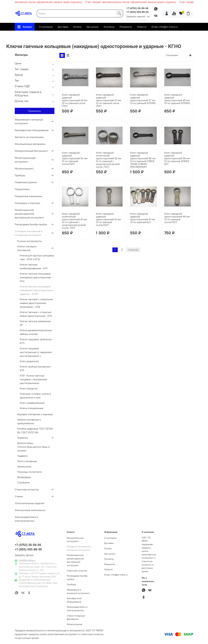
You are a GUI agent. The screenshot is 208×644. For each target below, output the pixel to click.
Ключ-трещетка (29, 388)
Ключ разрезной (29, 361)
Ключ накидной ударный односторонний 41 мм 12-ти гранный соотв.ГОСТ (108, 219)
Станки (19, 496)
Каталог (25, 27)
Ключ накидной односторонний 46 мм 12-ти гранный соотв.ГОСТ (177, 218)
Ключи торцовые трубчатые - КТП (36, 341)
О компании (46, 27)
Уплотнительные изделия (29, 503)
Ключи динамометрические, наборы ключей (36, 332)
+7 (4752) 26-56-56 (137, 8)
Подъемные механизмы (28, 196)
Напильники (24, 466)
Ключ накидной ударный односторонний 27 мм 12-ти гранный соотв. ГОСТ (109, 100)
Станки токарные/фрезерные (76, 617)
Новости (142, 27)
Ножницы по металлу (30, 472)
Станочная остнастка (27, 489)
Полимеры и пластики (27, 203)
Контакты (109, 27)
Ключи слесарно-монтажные (112, 35)
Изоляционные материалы (30, 144)
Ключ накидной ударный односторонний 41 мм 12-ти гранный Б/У (143, 218)
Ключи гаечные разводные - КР (36, 323)
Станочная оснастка (77, 571)
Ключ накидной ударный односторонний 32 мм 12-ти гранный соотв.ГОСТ (75, 158)
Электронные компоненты (30, 510)
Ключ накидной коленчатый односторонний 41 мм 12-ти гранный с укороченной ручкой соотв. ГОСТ (74, 221)
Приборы (20, 175)
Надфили (22, 456)
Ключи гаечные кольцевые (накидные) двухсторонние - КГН (36, 277)
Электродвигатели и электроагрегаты (26, 519)
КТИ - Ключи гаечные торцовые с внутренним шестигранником (33, 379)
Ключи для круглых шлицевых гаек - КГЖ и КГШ (37, 257)
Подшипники (22, 189)
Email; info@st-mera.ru (165, 27)
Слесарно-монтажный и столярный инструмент (63, 35)
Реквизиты (126, 27)
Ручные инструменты (29, 241)
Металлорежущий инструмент (25, 160)
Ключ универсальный (32, 403)
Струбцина (23, 482)
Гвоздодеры (24, 477)
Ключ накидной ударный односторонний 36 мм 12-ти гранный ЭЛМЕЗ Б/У (177, 158)
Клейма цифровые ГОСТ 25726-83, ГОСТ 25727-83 (35, 430)
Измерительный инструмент (75, 540)
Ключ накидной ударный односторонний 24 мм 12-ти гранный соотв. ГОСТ (75, 100)
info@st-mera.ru (27, 560)
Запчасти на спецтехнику (29, 137)
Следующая (133, 250)
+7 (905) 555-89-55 (137, 12)
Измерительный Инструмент (31, 151)
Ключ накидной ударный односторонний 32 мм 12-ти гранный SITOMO (177, 99)
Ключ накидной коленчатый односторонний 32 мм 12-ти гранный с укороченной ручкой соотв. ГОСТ (109, 160)
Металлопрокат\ (24, 168)
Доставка (63, 27)
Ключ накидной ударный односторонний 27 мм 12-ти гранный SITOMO (143, 99)
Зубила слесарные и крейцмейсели (29, 421)
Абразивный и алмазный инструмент (29, 121)
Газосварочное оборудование (32, 130)
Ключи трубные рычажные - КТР (36, 368)
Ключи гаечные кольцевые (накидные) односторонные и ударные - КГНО (37, 290)
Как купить (93, 27)
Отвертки (23, 438)
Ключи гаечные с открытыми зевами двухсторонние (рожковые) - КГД (36, 303)
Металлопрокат (75, 624)
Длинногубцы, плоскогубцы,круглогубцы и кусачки (33, 447)
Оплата (77, 27)
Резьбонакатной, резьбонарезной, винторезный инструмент (29, 214)
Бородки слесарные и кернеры (35, 414)
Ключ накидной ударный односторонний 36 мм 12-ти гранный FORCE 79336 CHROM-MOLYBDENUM (143, 160)
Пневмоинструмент (26, 182)
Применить (34, 111)
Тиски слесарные (27, 461)
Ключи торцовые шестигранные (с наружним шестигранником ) (36, 352)
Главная (25, 35)
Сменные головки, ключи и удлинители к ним (35, 396)
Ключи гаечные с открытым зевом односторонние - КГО (36, 314)
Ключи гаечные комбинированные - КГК (34, 266)
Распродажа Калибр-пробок (31, 224)
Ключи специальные (32, 408)
